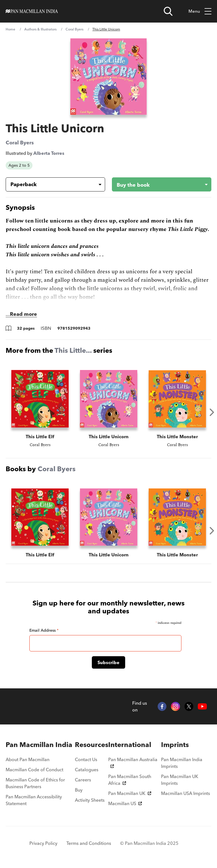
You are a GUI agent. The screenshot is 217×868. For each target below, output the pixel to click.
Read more (23, 314)
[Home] (32, 11)
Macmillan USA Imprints (185, 793)
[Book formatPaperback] (51, 184)
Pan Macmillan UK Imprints (180, 780)
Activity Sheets (90, 800)
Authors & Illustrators (40, 29)
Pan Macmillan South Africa (130, 780)
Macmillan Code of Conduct (34, 770)
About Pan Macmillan (28, 759)
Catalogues (87, 770)
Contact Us (86, 759)
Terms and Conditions (89, 843)
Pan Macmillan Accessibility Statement (34, 800)
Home (10, 29)
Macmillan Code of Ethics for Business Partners (35, 783)
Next (212, 412)
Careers (83, 780)
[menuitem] (40, 745)
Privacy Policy (43, 843)
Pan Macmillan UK (130, 793)
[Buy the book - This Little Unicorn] (157, 184)
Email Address (44, 630)
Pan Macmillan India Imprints (182, 763)
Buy (79, 790)
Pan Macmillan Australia (133, 762)
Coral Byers (74, 29)
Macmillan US (125, 803)
